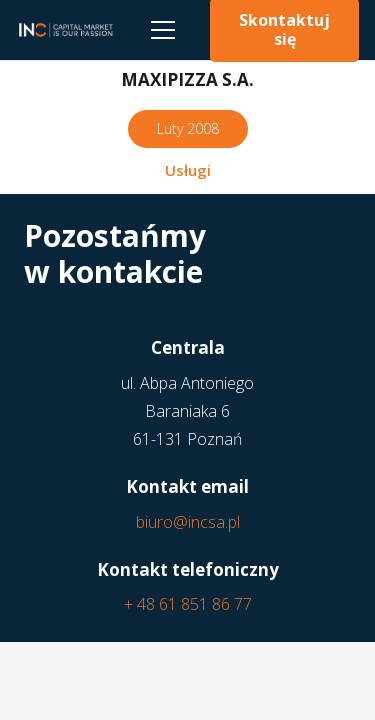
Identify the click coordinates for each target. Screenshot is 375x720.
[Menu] (163, 30)
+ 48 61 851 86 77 (188, 604)
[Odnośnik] (65, 30)
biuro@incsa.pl (188, 522)
